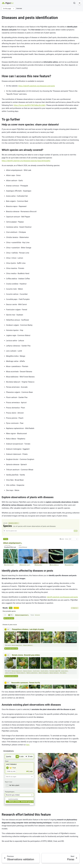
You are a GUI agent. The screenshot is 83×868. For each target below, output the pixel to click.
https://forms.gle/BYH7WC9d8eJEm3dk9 (30, 105)
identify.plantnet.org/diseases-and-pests (62, 597)
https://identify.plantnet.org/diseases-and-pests (37, 86)
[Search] (74, 3)
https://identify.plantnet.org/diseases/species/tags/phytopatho (26, 161)
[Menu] (80, 3)
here (28, 745)
